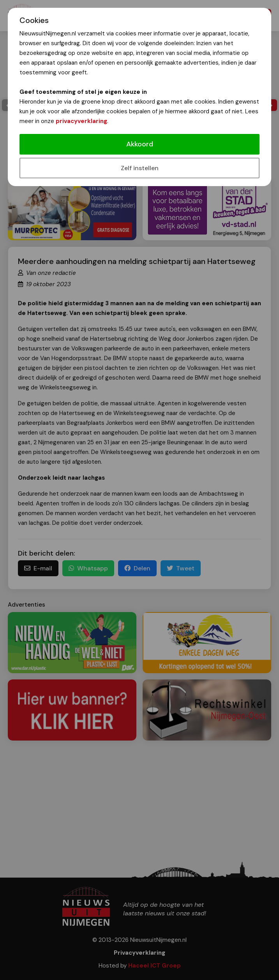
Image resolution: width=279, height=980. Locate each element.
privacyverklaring (81, 121)
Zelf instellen (140, 168)
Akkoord (140, 144)
